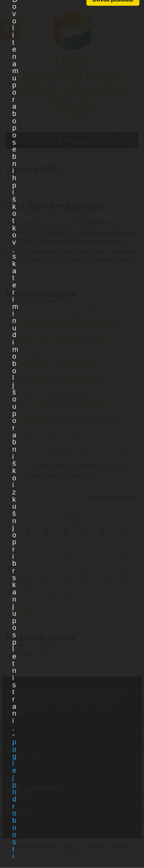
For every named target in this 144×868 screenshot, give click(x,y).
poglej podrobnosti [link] (14, 799)
